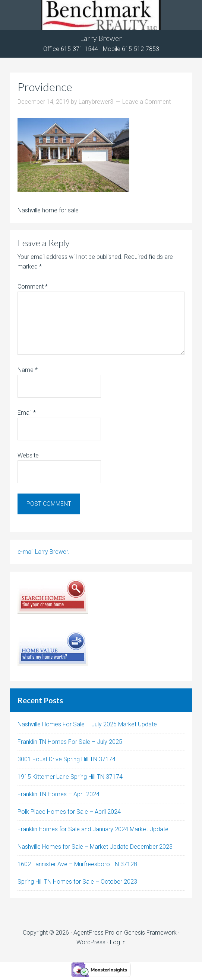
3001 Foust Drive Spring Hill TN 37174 (67, 759)
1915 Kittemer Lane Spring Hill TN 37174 (70, 777)
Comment (33, 287)
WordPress (91, 942)
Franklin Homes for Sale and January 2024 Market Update (93, 829)
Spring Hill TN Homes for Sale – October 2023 (77, 882)
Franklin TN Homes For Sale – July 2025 (70, 742)
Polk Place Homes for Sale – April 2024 (69, 812)
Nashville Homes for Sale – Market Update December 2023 (95, 847)
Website (28, 455)
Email (27, 413)
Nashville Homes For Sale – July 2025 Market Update (87, 724)
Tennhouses (101, 15)
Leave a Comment (146, 102)
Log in (118, 942)
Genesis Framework (150, 933)
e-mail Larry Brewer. (43, 552)
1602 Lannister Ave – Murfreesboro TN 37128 (77, 864)
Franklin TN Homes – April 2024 (59, 794)
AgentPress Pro (94, 933)
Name (28, 370)
